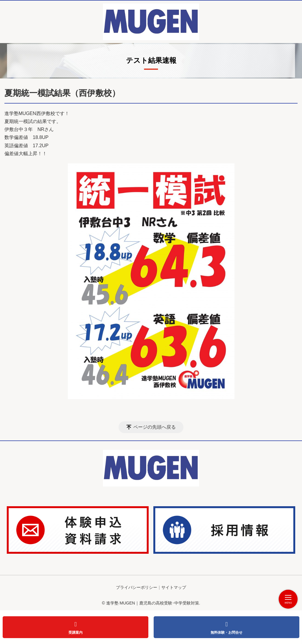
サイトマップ (174, 587)
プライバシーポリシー (137, 587)
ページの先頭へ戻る (155, 427)
